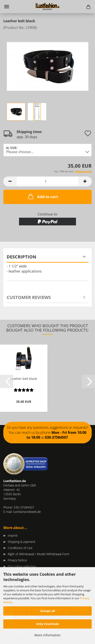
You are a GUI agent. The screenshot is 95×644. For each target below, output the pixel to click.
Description (21, 257)
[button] (10, 181)
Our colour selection (22, 566)
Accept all (48, 611)
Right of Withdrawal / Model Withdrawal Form (39, 554)
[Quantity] (47, 181)
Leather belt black (24, 379)
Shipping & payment (22, 542)
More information (47, 635)
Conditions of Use (20, 548)
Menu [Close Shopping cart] (7, 7)
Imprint (13, 535)
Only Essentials (47, 624)
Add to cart (43, 196)
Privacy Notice (17, 560)
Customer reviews (29, 297)
